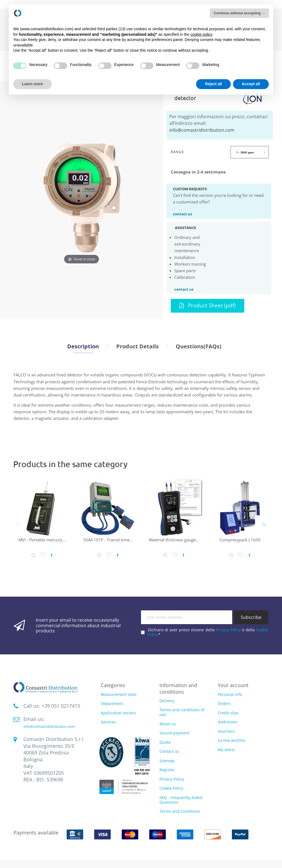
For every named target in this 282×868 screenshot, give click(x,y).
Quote (165, 742)
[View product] (52, 555)
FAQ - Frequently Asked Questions (181, 800)
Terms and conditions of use (182, 712)
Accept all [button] (251, 84)
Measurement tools (119, 695)
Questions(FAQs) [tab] (199, 346)
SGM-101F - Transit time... (108, 540)
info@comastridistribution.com (202, 130)
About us (168, 724)
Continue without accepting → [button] (239, 13)
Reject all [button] (213, 84)
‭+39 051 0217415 (61, 706)
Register (167, 770)
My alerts (226, 750)
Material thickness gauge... (174, 540)
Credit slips (228, 713)
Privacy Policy (228, 630)
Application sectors (118, 713)
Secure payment (174, 733)
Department (112, 704)
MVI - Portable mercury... (42, 540)
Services (108, 722)
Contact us (169, 751)
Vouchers (226, 731)
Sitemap (167, 761)
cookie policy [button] (201, 34)
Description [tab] (83, 346)
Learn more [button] (32, 84)
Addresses (227, 722)
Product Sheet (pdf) (208, 305)
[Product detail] (33, 555)
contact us (182, 214)
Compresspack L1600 (240, 540)
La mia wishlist (231, 740)
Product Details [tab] (137, 346)
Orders (224, 703)
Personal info (230, 694)
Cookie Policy (171, 788)
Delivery (167, 701)
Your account (233, 685)
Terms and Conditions (180, 811)
